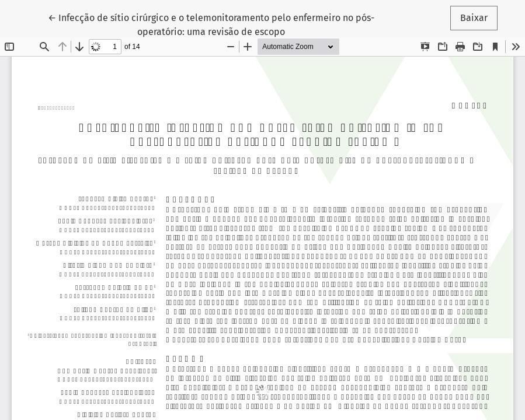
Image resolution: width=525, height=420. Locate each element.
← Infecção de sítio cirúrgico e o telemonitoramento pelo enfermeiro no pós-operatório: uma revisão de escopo (211, 24)
